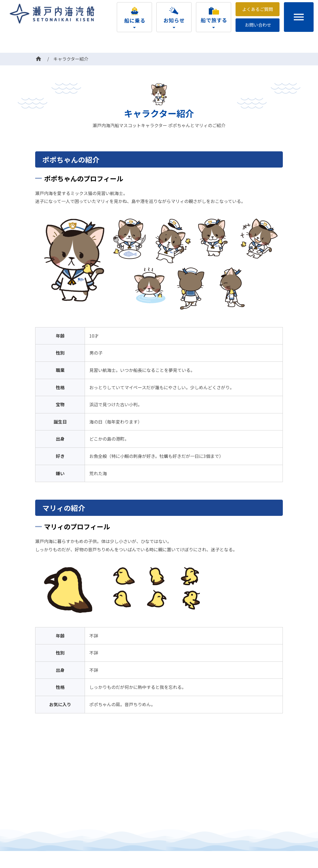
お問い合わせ (258, 25)
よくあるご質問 (258, 9)
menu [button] (299, 17)
